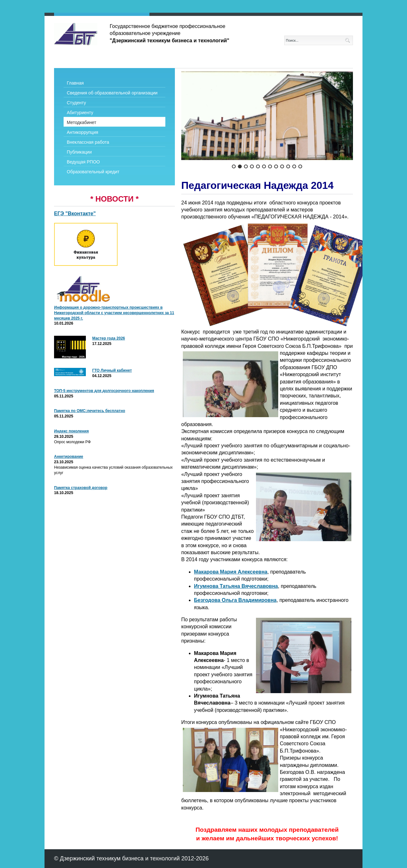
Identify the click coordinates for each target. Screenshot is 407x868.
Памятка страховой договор (81, 488)
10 (288, 166)
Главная (75, 83)
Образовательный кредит (93, 172)
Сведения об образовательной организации (112, 93)
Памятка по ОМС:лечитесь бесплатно (90, 411)
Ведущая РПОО (83, 162)
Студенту (76, 103)
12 (300, 166)
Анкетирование (69, 457)
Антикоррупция (83, 132)
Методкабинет (82, 122)
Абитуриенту (80, 113)
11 (294, 166)
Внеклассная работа (88, 142)
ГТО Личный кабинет (112, 370)
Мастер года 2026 (109, 338)
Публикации (79, 152)
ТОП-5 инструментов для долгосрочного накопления (104, 391)
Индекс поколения (71, 431)
